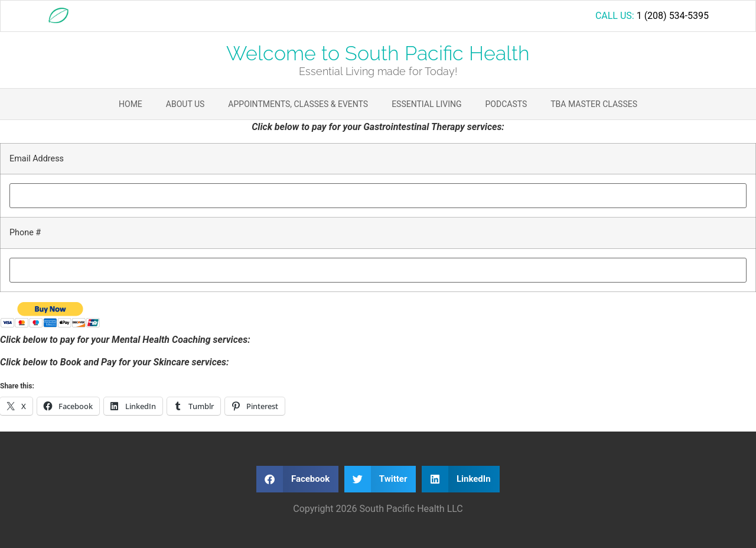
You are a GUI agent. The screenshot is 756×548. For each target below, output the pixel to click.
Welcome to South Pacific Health (378, 53)
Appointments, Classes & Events (298, 104)
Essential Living (426, 104)
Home (131, 104)
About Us (185, 104)
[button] (297, 479)
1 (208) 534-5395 (673, 16)
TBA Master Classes (594, 104)
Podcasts (506, 104)
